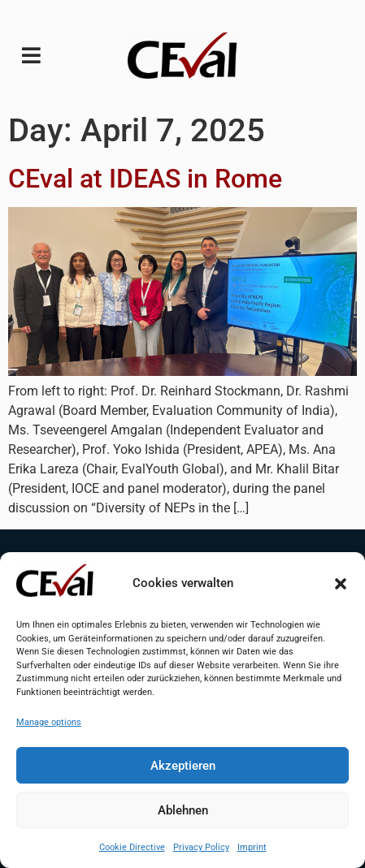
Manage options (49, 722)
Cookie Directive (132, 847)
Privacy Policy (201, 847)
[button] (341, 584)
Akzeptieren (183, 766)
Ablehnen (183, 810)
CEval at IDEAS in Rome (145, 179)
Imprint (252, 847)
